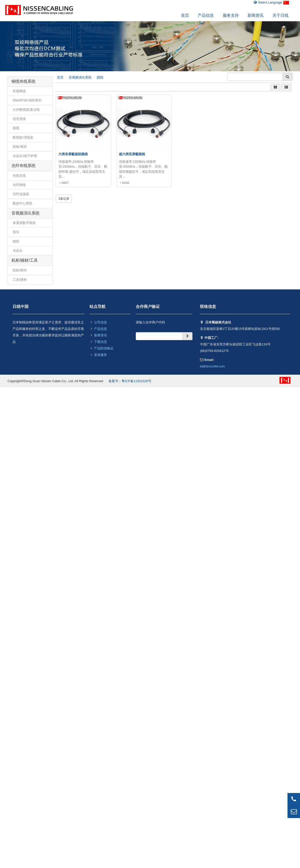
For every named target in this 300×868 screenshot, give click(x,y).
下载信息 (100, 342)
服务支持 (231, 15)
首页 (185, 15)
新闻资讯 (255, 15)
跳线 (100, 77)
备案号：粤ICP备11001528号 (130, 381)
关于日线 (280, 15)
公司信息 (100, 322)
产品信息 (206, 15)
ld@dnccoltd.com (212, 366)
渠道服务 (100, 355)
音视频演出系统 (80, 77)
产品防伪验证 (104, 348)
